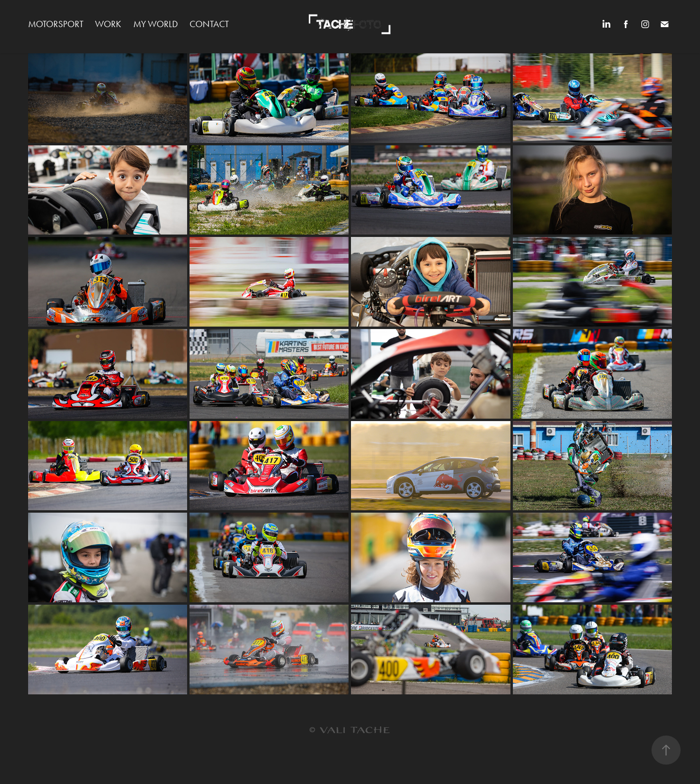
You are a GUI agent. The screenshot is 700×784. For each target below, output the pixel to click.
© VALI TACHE (350, 730)
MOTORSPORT (56, 24)
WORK (108, 24)
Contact (209, 24)
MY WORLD (156, 24)
